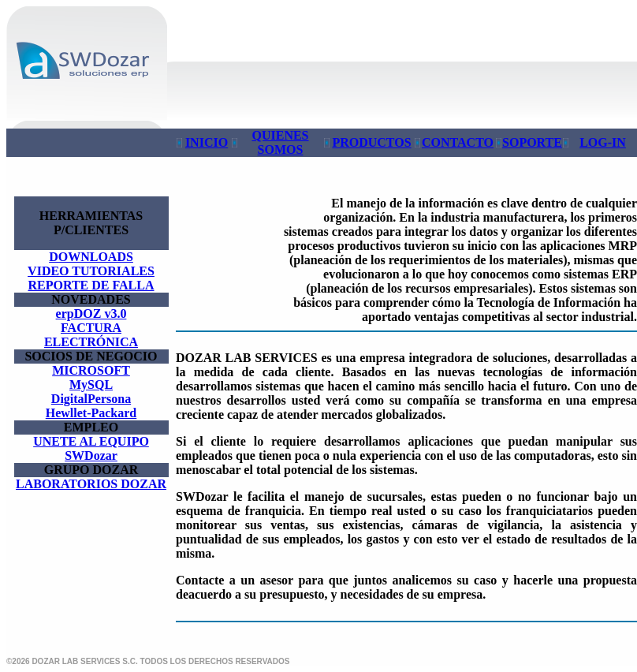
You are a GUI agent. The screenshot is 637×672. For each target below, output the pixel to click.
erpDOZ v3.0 (91, 314)
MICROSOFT (91, 370)
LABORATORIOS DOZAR (91, 484)
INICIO (207, 142)
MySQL (91, 385)
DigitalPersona (91, 399)
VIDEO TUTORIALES (91, 271)
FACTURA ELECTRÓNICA (91, 335)
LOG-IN (603, 142)
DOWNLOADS (91, 257)
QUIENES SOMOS (280, 142)
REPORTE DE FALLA (91, 285)
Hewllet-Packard (91, 413)
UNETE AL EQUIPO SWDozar (91, 448)
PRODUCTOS (371, 142)
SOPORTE (532, 142)
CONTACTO (458, 142)
